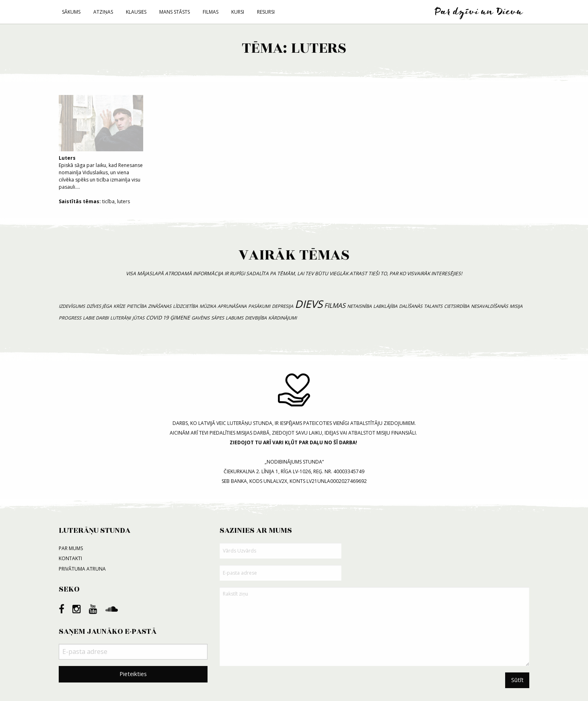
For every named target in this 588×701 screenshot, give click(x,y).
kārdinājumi (283, 318)
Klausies (136, 12)
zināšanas (160, 306)
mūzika (208, 306)
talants (433, 306)
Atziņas (103, 12)
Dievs (309, 304)
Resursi (266, 12)
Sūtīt (517, 680)
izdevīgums (72, 306)
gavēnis (200, 318)
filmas (335, 305)
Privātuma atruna (82, 569)
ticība (108, 201)
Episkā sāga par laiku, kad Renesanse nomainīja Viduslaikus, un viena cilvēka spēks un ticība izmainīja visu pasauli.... (101, 143)
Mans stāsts (175, 12)
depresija (283, 306)
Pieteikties (133, 674)
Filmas (211, 12)
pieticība (137, 306)
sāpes (218, 318)
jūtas (138, 318)
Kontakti (70, 558)
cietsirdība (457, 306)
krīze (119, 306)
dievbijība (256, 318)
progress (70, 318)
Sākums (71, 12)
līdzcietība (185, 306)
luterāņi (120, 318)
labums (234, 318)
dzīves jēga (99, 306)
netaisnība (359, 306)
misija (516, 306)
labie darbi (96, 318)
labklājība (385, 306)
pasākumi (259, 306)
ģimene (180, 318)
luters (123, 201)
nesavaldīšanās (489, 306)
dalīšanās (411, 306)
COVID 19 (157, 318)
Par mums (71, 548)
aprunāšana (232, 306)
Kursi (238, 12)
